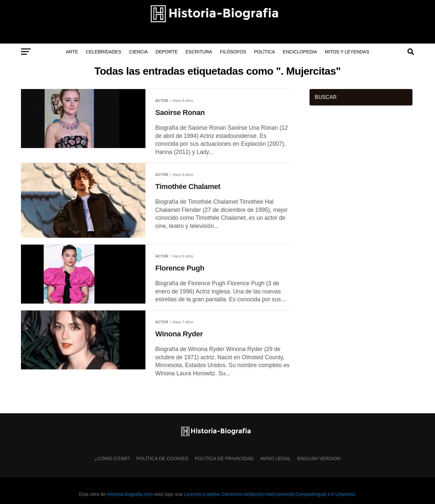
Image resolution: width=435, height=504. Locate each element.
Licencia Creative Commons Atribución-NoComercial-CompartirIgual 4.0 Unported (269, 494)
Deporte (167, 52)
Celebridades (104, 52)
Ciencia (138, 52)
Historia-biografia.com (130, 494)
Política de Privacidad (224, 458)
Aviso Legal (275, 458)
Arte (72, 52)
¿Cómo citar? (112, 458)
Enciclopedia (300, 52)
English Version (319, 458)
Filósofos (233, 52)
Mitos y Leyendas (347, 52)
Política (265, 52)
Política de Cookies (162, 458)
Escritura (199, 52)
